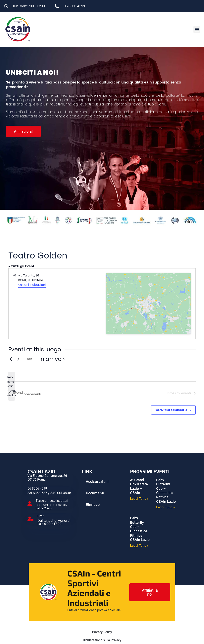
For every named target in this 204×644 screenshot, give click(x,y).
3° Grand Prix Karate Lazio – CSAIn (139, 455)
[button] (197, 29)
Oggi (30, 328)
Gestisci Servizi (102, 625)
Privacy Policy (102, 601)
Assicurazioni (97, 450)
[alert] (12, 355)
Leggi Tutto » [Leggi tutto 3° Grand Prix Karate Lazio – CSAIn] (139, 468)
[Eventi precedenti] (11, 328)
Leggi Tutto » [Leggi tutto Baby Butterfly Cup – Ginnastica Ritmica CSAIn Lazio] (165, 476)
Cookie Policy (102, 617)
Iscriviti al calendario (171, 379)
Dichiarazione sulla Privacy (102, 609)
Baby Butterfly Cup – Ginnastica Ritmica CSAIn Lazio (166, 460)
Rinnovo (93, 473)
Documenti (95, 462)
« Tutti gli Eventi (22, 266)
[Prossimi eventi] (19, 328)
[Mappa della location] (148, 288)
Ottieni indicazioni (32, 285)
